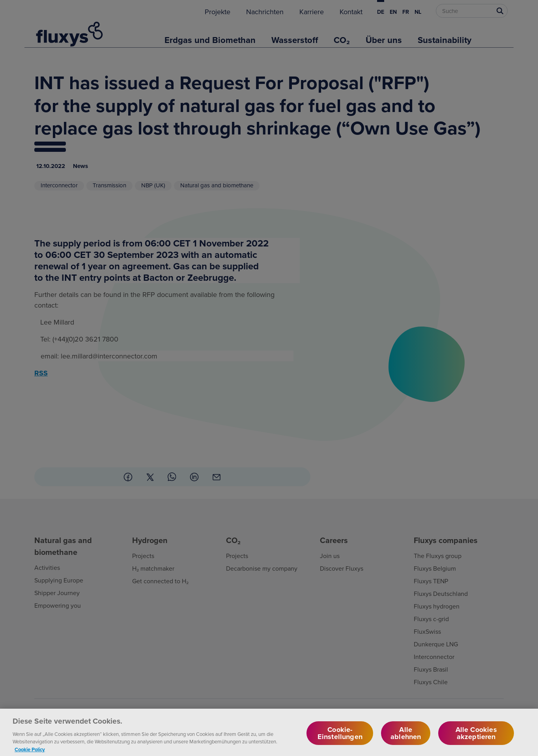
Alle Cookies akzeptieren (476, 738)
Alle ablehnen (406, 738)
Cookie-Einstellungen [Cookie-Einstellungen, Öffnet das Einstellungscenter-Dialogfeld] (340, 738)
